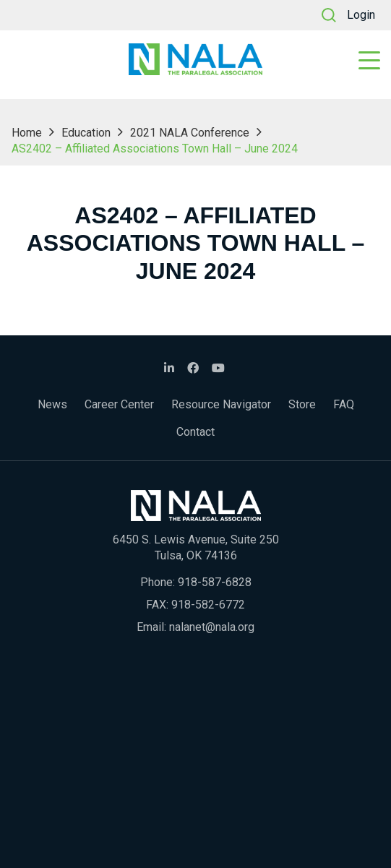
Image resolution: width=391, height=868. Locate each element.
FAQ (344, 404)
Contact (195, 432)
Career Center (119, 404)
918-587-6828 (215, 582)
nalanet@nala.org (212, 627)
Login (361, 15)
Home (27, 133)
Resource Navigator (221, 404)
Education (86, 133)
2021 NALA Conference (190, 133)
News (52, 404)
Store (302, 404)
